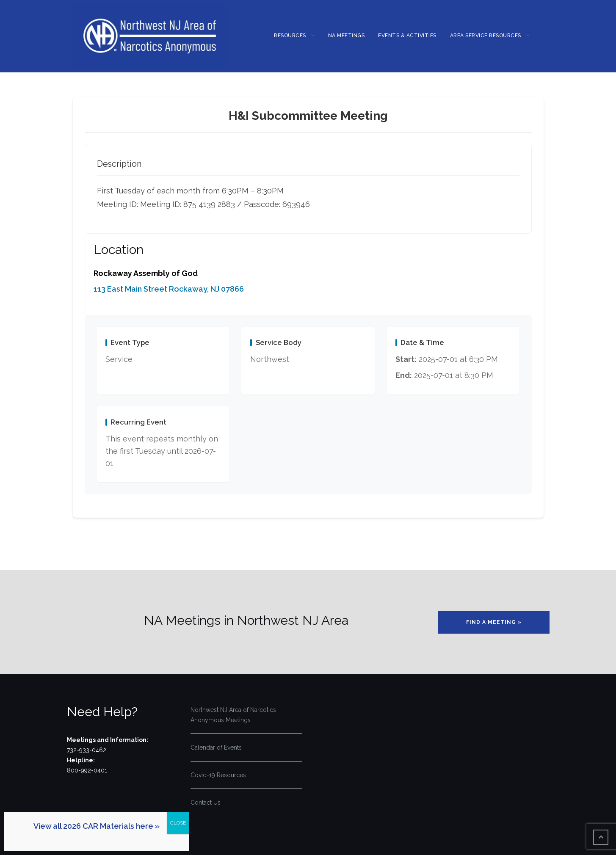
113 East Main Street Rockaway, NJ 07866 (169, 289)
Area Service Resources (486, 36)
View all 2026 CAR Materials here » (97, 826)
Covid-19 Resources (218, 775)
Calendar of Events (216, 747)
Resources (290, 36)
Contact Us (206, 803)
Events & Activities (407, 36)
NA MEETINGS (347, 36)
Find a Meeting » (494, 622)
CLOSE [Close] (178, 823)
